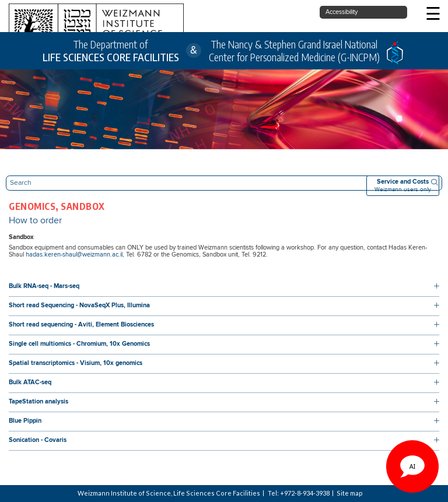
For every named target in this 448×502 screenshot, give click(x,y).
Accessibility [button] (342, 12)
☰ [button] (433, 15)
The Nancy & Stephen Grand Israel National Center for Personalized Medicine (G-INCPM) (294, 51)
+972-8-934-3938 (305, 493)
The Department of (111, 51)
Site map (350, 493)
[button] (224, 287)
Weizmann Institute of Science (124, 493)
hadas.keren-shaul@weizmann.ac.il (74, 255)
